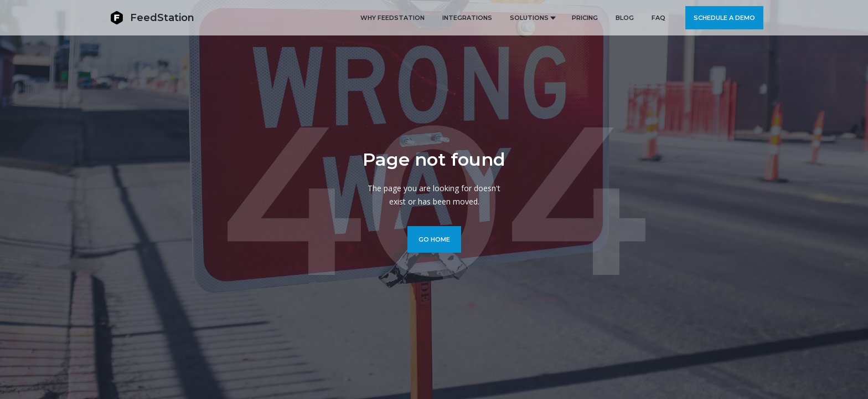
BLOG (625, 18)
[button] (532, 18)
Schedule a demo (724, 18)
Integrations (467, 18)
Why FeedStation (392, 18)
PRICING (585, 18)
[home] (152, 17)
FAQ (658, 18)
